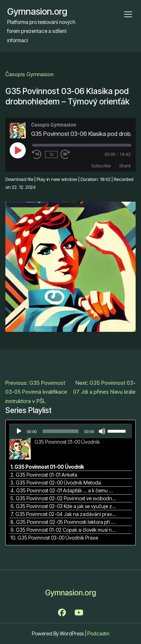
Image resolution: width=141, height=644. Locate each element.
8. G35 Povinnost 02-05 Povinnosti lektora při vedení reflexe (63, 522)
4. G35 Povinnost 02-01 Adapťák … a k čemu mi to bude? (63, 490)
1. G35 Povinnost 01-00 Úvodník (47, 467)
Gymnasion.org (37, 11)
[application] (70, 431)
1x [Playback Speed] (51, 154)
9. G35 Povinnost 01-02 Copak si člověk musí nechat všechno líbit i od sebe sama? (63, 530)
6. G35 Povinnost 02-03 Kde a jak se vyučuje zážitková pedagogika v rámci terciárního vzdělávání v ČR (63, 506)
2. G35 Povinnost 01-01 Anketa (44, 475)
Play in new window (57, 179)
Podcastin (98, 633)
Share (125, 166)
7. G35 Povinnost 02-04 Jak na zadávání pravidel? (63, 514)
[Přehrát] (19, 431)
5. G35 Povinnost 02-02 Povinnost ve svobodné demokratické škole (63, 498)
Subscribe (101, 166)
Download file (19, 179)
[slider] (61, 431)
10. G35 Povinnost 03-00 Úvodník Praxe (54, 538)
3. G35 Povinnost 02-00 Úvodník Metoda (56, 483)
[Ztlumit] (102, 431)
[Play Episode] (18, 150)
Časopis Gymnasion (30, 74)
